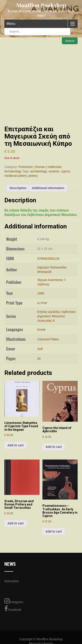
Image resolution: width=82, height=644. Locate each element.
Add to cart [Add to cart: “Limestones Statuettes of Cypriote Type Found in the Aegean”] (16, 445)
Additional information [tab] (48, 188)
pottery (33, 176)
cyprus (65, 171)
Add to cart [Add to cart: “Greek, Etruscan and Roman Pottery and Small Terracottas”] (16, 523)
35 (39, 359)
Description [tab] (18, 188)
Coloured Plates (48, 339)
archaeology (39, 171)
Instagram (14, 601)
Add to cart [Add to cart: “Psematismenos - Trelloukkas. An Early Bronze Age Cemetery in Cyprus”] (54, 531)
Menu (11, 24)
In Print (42, 303)
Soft (40, 349)
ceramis (54, 171)
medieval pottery (16, 176)
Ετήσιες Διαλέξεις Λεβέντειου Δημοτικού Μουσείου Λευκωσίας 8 (56, 316)
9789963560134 (48, 259)
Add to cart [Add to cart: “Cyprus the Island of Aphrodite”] (54, 447)
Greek (41, 330)
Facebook (13, 609)
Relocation (12, 581)
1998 (41, 293)
